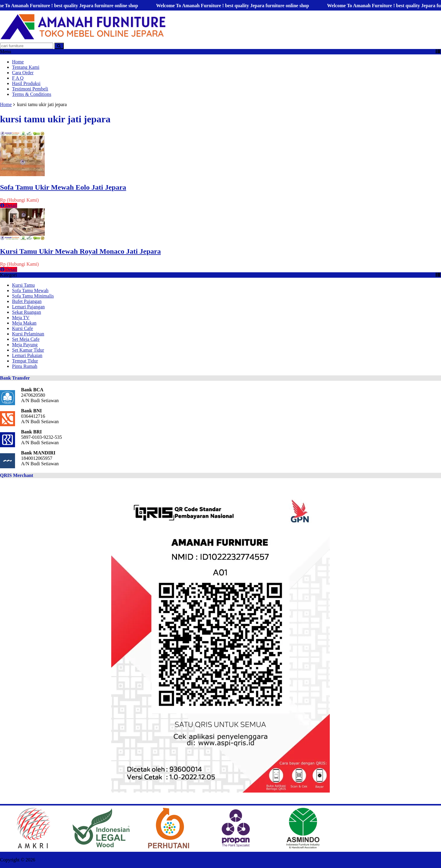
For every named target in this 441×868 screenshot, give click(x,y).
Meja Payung (25, 345)
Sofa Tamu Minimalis (33, 296)
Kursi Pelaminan (28, 334)
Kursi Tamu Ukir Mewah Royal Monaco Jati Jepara (80, 251)
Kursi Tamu (23, 285)
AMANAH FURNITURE (61, 860)
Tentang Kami (26, 67)
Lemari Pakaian (27, 355)
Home (18, 62)
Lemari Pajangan (28, 307)
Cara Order (23, 73)
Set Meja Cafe (26, 339)
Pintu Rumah (25, 366)
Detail (9, 205)
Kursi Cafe (23, 328)
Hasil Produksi (26, 83)
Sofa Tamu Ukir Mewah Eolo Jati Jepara (63, 187)
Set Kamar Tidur (28, 350)
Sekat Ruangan (26, 312)
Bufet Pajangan (27, 301)
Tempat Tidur (25, 361)
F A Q (18, 78)
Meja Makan (24, 323)
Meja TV (21, 318)
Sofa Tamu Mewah (30, 290)
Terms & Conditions (32, 94)
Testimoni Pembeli (30, 89)
